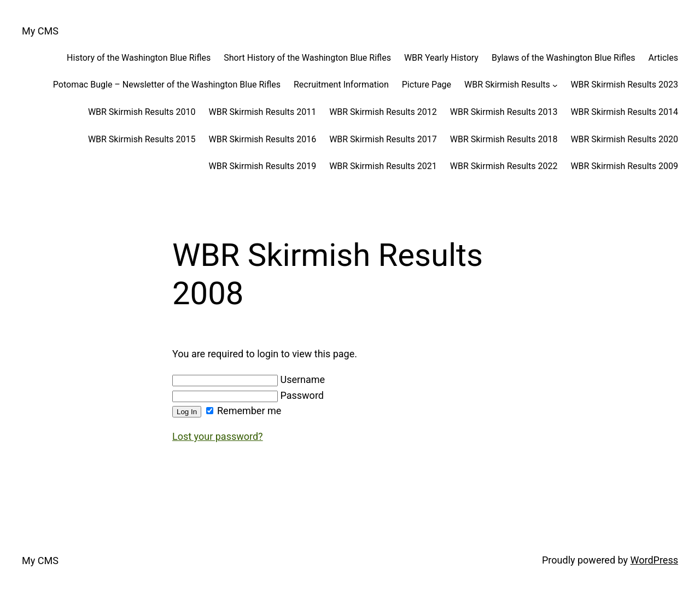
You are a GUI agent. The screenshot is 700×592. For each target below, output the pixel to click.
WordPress (654, 560)
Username (249, 379)
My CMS (40, 31)
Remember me (244, 411)
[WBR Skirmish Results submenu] (555, 85)
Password (248, 395)
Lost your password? (218, 436)
